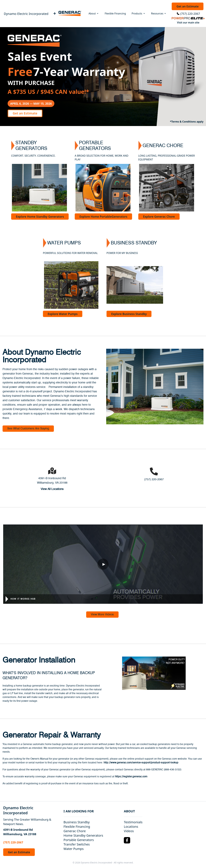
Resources (159, 13)
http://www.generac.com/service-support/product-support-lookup (141, 763)
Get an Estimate (187, 6)
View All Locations (52, 489)
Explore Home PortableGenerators (103, 217)
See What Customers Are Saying (28, 429)
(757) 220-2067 (190, 14)
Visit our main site (188, 23)
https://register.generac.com (131, 777)
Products (139, 13)
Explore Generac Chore (159, 217)
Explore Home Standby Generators (40, 217)
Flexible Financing (115, 13)
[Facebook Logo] (127, 840)
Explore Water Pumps (63, 314)
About (94, 13)
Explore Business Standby (129, 314)
